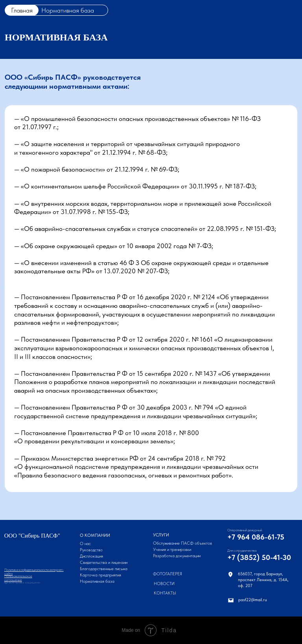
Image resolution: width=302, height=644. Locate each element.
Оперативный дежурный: (245, 530)
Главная (22, 10)
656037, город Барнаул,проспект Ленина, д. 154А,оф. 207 (263, 580)
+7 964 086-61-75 (256, 537)
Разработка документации (177, 556)
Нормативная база (97, 581)
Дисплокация (91, 556)
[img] (230, 574)
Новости (164, 584)
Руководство (91, 550)
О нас (85, 544)
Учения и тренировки (172, 550)
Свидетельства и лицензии (104, 563)
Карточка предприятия (100, 575)
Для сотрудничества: (242, 551)
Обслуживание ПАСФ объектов (182, 543)
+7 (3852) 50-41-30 (259, 557)
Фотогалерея (168, 574)
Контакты (165, 593)
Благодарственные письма (104, 569)
